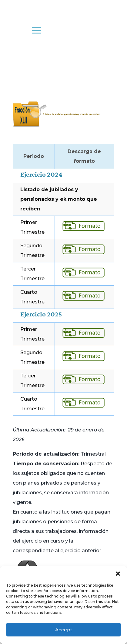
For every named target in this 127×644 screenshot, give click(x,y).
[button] (118, 574)
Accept (64, 630)
